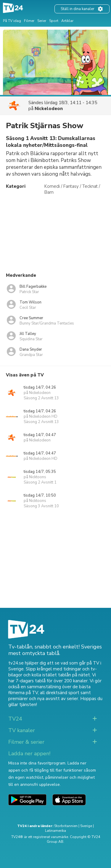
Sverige (86, 826)
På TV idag (12, 21)
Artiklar (67, 21)
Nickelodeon (49, 109)
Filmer (29, 21)
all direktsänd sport (60, 693)
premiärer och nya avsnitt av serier (43, 699)
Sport (54, 21)
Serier (42, 21)
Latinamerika (55, 831)
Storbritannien (66, 826)
